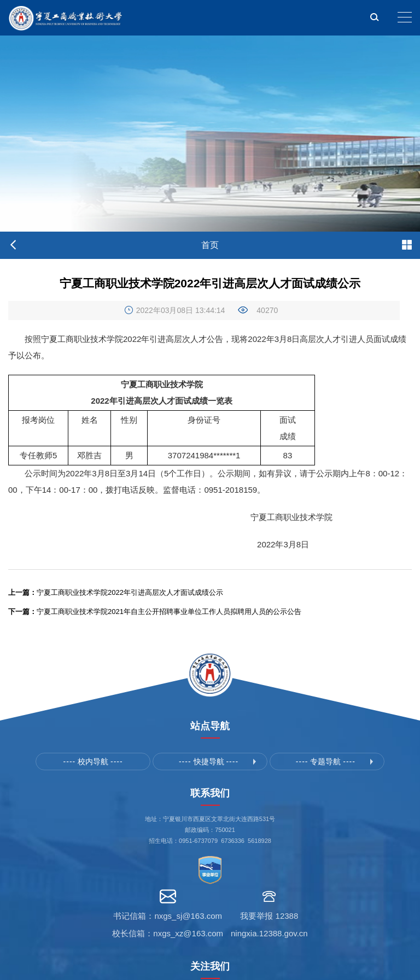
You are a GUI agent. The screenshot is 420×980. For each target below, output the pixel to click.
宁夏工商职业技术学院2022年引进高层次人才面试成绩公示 (116, 592)
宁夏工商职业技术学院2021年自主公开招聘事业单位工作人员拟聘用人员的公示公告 (155, 612)
